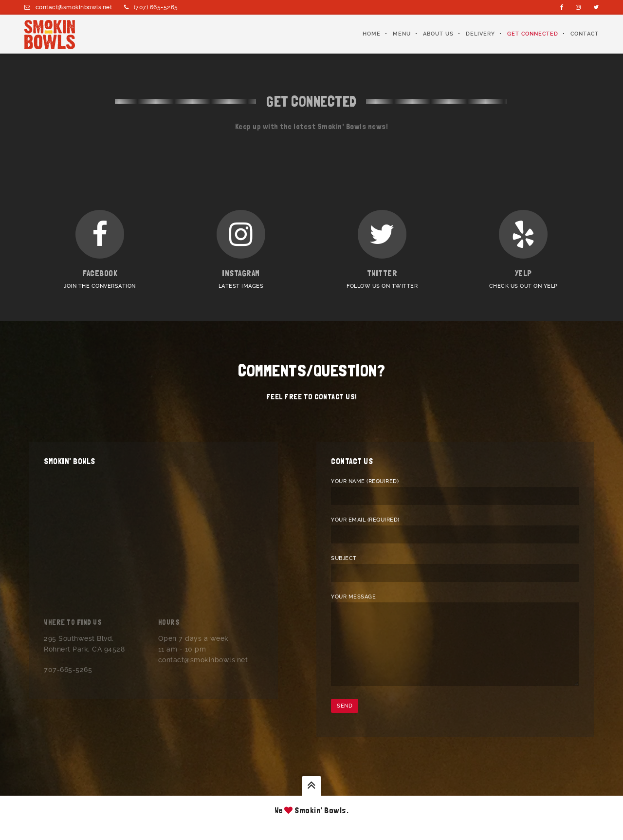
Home (372, 34)
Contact (585, 34)
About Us (438, 34)
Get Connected (533, 34)
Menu (402, 34)
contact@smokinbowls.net (74, 7)
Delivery (480, 34)
